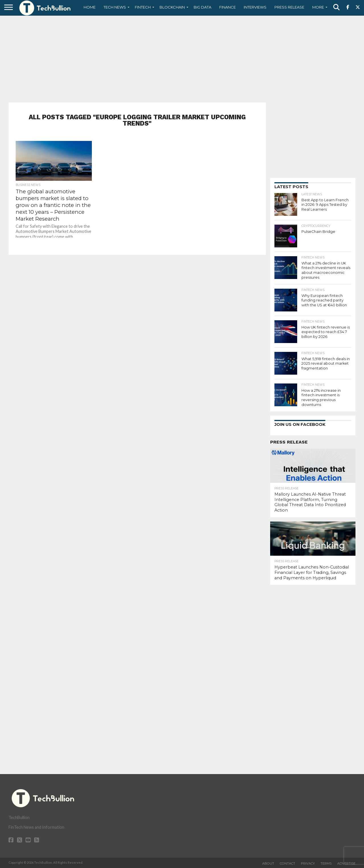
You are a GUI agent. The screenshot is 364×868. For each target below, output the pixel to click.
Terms (326, 863)
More (318, 7)
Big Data (202, 7)
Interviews (255, 7)
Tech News (115, 7)
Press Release (289, 7)
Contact (288, 863)
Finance (227, 7)
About (268, 863)
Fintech (143, 7)
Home (90, 7)
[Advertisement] (182, 58)
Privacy (308, 863)
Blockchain (172, 7)
